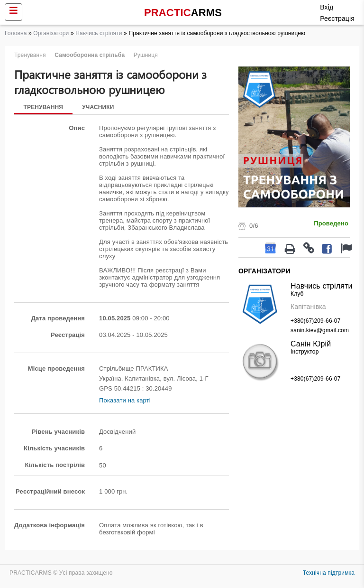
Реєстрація (337, 19)
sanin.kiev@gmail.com (320, 330)
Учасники (99, 107)
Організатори (51, 33)
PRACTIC (183, 13)
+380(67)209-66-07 (315, 321)
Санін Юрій (311, 344)
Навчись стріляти (99, 33)
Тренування (44, 107)
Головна (16, 33)
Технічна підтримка (329, 573)
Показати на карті (125, 400)
